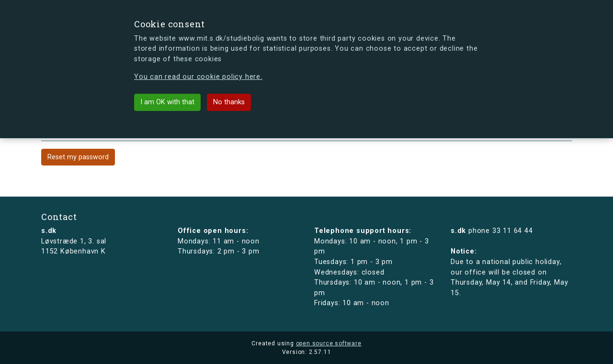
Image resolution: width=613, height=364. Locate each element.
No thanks (229, 102)
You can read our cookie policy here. (198, 77)
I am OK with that (167, 102)
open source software (329, 343)
